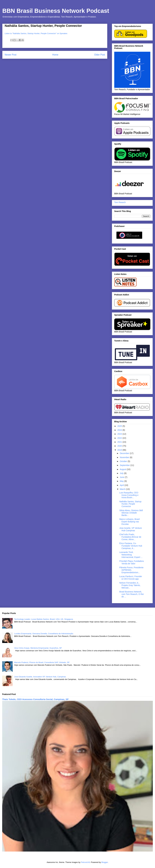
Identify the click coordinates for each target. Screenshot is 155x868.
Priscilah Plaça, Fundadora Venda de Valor (131, 562)
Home (55, 55)
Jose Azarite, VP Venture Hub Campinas (131, 529)
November (125, 457)
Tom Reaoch (120, 202)
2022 (120, 438)
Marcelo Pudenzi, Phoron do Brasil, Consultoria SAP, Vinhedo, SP (42, 662)
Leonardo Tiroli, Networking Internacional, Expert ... (131, 555)
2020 (120, 446)
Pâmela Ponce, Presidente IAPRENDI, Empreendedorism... (131, 570)
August (123, 469)
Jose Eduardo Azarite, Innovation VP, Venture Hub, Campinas (40, 677)
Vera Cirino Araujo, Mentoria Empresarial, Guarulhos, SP (38, 648)
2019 (120, 450)
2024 (120, 430)
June (122, 477)
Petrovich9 (85, 862)
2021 (120, 442)
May (122, 481)
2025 (120, 426)
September (125, 465)
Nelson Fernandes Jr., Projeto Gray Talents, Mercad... (130, 585)
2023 (120, 434)
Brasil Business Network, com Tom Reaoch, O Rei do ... (131, 594)
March (123, 489)
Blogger (105, 862)
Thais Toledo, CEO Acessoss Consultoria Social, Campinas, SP (35, 699)
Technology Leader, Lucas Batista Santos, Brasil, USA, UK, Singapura (44, 619)
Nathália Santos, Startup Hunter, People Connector (130, 504)
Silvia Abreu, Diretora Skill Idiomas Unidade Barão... (131, 513)
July (122, 473)
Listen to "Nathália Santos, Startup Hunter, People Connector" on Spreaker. (36, 33)
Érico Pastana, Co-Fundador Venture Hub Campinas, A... (131, 546)
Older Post (100, 55)
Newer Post (11, 55)
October (124, 461)
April (122, 485)
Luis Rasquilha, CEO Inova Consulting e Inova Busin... (129, 495)
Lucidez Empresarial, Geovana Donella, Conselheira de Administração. (44, 634)
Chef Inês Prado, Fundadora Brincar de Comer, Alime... (130, 537)
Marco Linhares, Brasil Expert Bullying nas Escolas (129, 522)
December (125, 453)
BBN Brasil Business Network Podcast (56, 11)
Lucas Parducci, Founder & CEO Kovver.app (131, 578)
